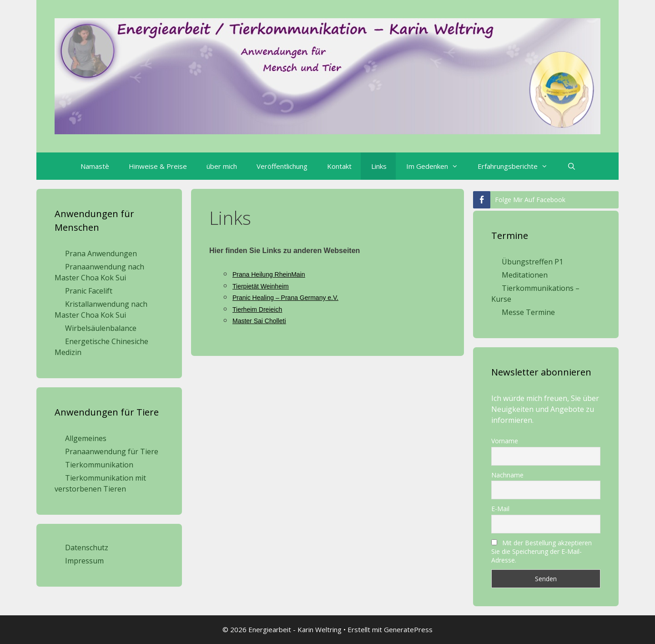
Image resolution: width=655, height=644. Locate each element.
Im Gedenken (437, 166)
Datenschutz (87, 548)
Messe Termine (528, 312)
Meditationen (525, 275)
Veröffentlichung (282, 166)
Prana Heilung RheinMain (269, 274)
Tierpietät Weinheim (261, 286)
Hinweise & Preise (158, 166)
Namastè (95, 166)
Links (379, 166)
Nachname (507, 475)
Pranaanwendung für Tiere (112, 451)
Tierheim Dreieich (257, 309)
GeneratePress (408, 629)
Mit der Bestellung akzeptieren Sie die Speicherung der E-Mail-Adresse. (542, 551)
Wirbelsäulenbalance (101, 328)
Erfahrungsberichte (517, 166)
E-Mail (500, 509)
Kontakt (339, 166)
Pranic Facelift (89, 291)
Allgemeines (86, 438)
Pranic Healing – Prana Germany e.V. (285, 298)
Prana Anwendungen (101, 254)
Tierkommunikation (99, 465)
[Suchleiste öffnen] (571, 166)
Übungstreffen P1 (532, 262)
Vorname (505, 441)
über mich (222, 166)
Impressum (84, 561)
